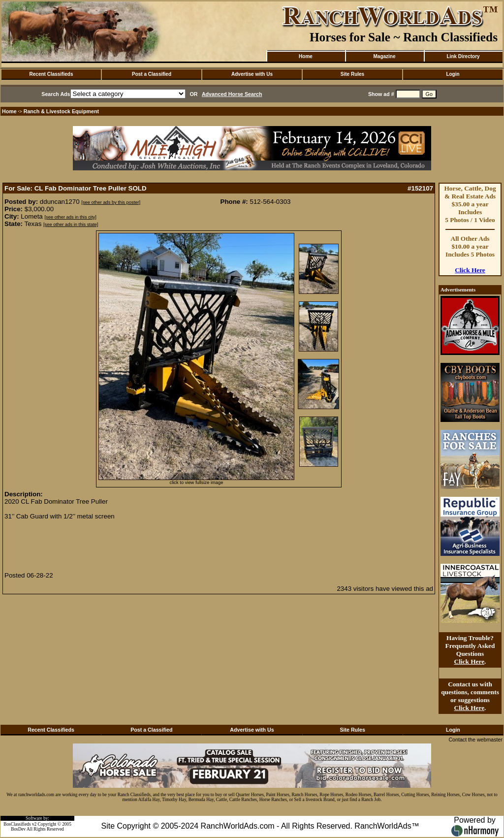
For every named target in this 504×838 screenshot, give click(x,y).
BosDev (18, 829)
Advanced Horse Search (232, 94)
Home (306, 56)
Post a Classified (152, 74)
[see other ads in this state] (71, 225)
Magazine (384, 56)
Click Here (470, 270)
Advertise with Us (252, 74)
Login (453, 74)
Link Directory (463, 56)
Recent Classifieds (51, 74)
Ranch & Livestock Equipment (61, 111)
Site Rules (352, 74)
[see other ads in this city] (71, 217)
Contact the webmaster (475, 740)
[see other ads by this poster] (111, 202)
